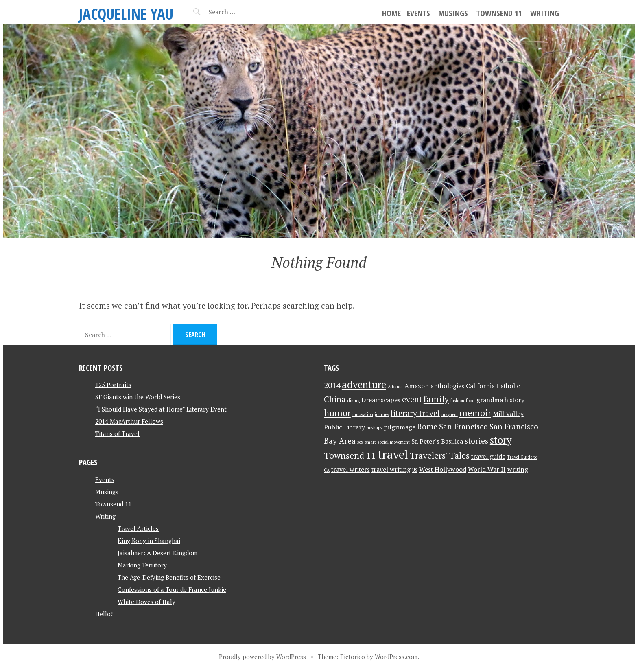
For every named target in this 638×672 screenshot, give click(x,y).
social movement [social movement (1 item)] (394, 442)
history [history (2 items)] (515, 400)
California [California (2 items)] (480, 386)
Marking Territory (142, 565)
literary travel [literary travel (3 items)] (415, 413)
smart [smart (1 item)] (370, 442)
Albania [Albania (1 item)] (395, 387)
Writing (545, 13)
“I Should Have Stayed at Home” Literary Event (161, 409)
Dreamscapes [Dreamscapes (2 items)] (381, 400)
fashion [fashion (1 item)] (457, 401)
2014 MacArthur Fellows (129, 421)
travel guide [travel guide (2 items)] (488, 456)
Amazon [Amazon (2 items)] (417, 386)
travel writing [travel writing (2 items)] (391, 470)
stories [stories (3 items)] (476, 441)
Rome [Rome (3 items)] (427, 427)
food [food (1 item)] (470, 401)
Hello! (104, 614)
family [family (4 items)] (436, 399)
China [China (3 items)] (335, 399)
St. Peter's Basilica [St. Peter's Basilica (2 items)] (437, 441)
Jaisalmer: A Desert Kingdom (157, 553)
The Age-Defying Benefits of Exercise (169, 577)
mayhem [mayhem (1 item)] (450, 414)
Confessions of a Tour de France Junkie (172, 589)
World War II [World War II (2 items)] (487, 470)
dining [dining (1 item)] (353, 401)
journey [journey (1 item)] (382, 414)
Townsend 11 (499, 13)
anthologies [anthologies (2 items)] (447, 386)
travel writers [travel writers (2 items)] (351, 470)
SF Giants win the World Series (138, 397)
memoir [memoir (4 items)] (475, 413)
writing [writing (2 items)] (518, 470)
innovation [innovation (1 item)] (363, 414)
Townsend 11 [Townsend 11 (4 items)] (350, 455)
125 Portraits (113, 385)
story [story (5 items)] (501, 440)
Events (418, 13)
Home (391, 13)
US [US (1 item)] (415, 470)
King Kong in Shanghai (149, 541)
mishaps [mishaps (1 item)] (374, 428)
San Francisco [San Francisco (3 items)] (463, 427)
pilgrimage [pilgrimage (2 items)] (400, 427)
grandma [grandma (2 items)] (490, 400)
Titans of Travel (117, 433)
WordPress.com (396, 657)
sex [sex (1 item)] (360, 442)
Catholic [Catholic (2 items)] (508, 386)
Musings (453, 13)
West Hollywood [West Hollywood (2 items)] (443, 470)
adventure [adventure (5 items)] (364, 385)
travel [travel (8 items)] (393, 454)
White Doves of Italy (146, 602)
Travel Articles (138, 528)
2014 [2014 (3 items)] (332, 385)
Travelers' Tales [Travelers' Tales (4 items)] (440, 455)
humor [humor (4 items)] (337, 413)
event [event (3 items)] (412, 399)
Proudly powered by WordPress (262, 657)
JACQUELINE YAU (126, 14)
